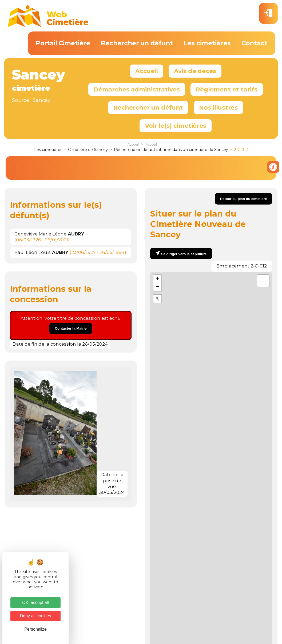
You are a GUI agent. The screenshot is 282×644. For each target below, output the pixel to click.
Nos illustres (218, 107)
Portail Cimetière (63, 43)
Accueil (147, 71)
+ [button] (158, 279)
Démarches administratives (137, 89)
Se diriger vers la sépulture (184, 254)
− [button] (158, 287)
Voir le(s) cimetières (176, 126)
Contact (254, 43)
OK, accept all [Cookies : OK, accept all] (35, 603)
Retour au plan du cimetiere (244, 199)
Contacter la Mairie (71, 328)
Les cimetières (207, 43)
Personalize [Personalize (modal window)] (35, 629)
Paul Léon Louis (41, 252)
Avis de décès (195, 71)
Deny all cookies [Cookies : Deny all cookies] (36, 616)
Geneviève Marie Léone (49, 234)
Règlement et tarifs (227, 89)
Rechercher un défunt (137, 43)
